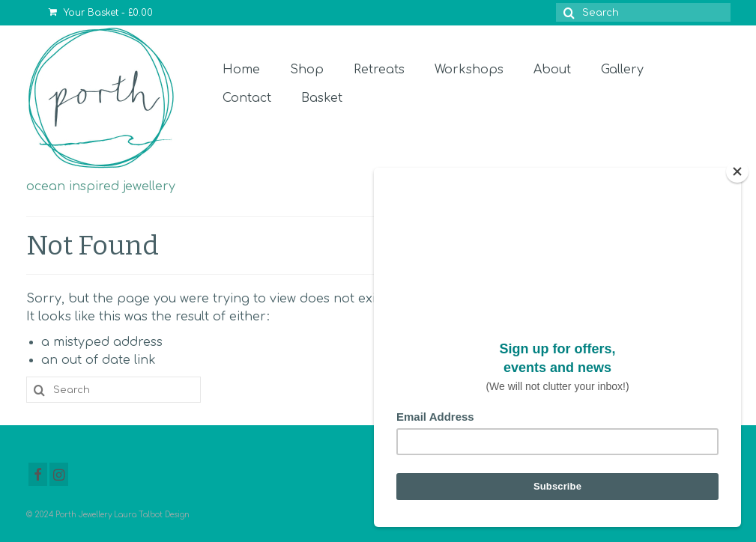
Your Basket (101, 13)
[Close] (737, 171)
